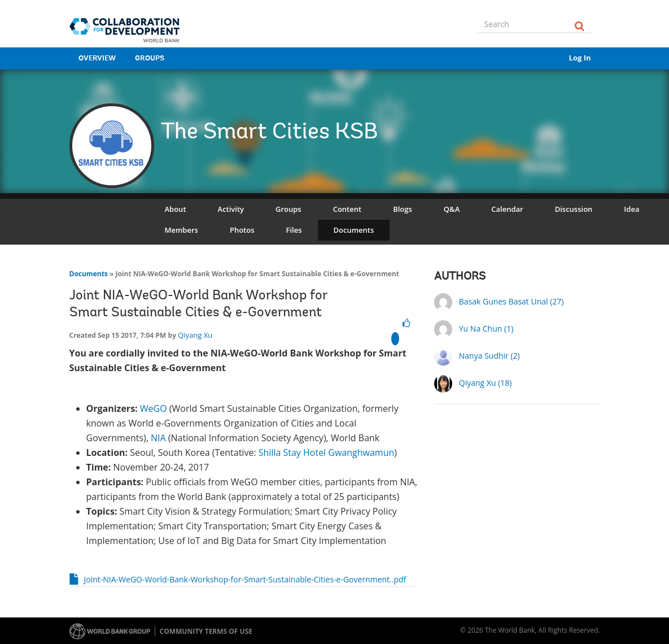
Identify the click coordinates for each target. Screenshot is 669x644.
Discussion (574, 209)
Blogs (403, 209)
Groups (150, 58)
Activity (231, 209)
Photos (242, 230)
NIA (158, 438)
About (176, 209)
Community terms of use (206, 631)
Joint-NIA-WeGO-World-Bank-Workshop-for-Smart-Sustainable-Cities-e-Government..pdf (245, 579)
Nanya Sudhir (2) (489, 356)
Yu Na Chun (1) (486, 328)
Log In (580, 58)
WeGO (154, 408)
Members (182, 230)
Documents (354, 230)
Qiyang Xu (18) (486, 383)
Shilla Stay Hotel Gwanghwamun (327, 452)
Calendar (507, 209)
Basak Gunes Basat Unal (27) (511, 301)
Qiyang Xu (195, 335)
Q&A (452, 209)
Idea (631, 209)
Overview (97, 58)
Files (294, 230)
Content (347, 209)
